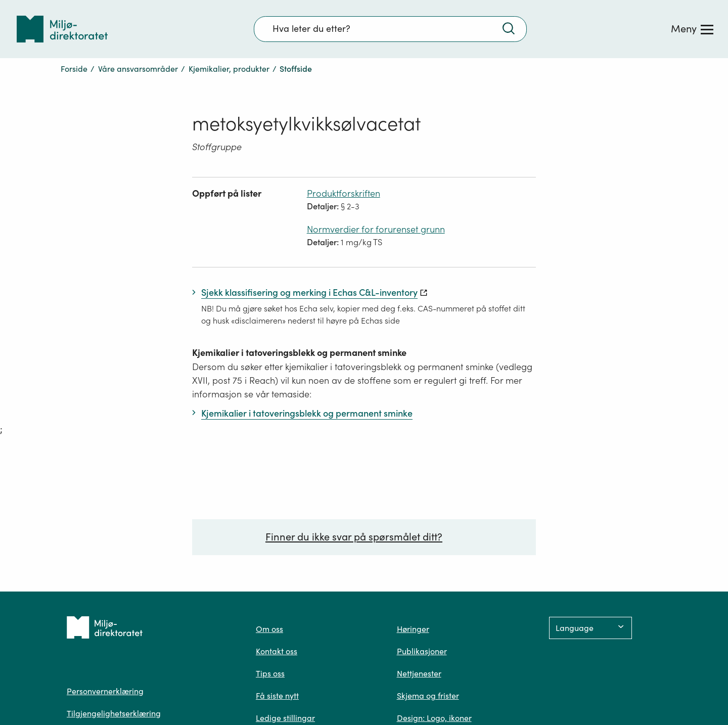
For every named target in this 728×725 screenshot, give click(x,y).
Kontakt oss (277, 651)
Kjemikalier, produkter (229, 69)
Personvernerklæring (105, 691)
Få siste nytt (277, 696)
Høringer (413, 629)
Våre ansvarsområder (138, 69)
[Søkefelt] (390, 29)
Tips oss (270, 673)
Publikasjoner (422, 651)
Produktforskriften (344, 193)
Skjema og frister (428, 696)
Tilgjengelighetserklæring (114, 713)
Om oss (269, 629)
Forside (74, 69)
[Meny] (692, 29)
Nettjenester (419, 673)
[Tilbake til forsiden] (62, 29)
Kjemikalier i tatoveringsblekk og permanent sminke (299, 353)
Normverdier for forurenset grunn (376, 229)
